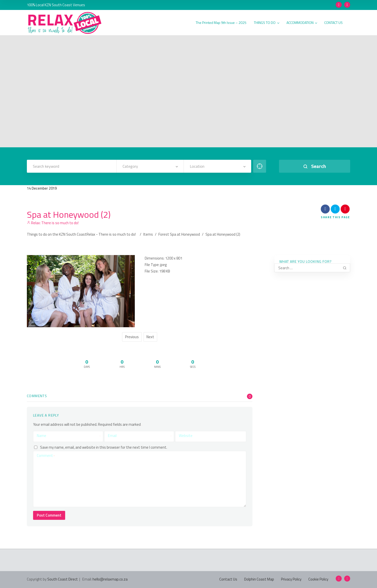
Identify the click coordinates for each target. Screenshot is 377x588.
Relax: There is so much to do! (53, 223)
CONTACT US (333, 23)
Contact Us (228, 579)
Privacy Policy (291, 579)
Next (150, 337)
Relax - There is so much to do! (111, 234)
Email (140, 436)
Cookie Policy (318, 579)
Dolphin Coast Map (259, 579)
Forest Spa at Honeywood (179, 234)
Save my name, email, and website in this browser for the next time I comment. (104, 447)
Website (186, 436)
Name (69, 436)
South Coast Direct (63, 579)
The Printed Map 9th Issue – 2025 (221, 23)
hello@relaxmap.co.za (110, 579)
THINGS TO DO (266, 23)
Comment (46, 455)
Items (148, 234)
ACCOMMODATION (302, 23)
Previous (132, 337)
